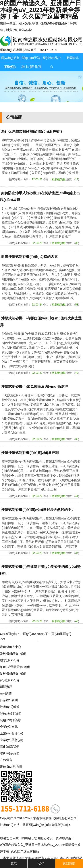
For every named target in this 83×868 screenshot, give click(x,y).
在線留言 (6, 760)
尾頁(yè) (66, 634)
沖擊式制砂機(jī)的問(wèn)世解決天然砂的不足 (38, 510)
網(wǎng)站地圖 (11, 50)
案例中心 (10, 67)
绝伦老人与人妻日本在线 (52, 858)
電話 (14, 864)
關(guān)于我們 (11, 713)
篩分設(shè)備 (10, 680)
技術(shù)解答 (10, 707)
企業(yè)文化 (9, 727)
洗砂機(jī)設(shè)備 (13, 654)
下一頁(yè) (52, 634)
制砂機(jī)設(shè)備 (13, 673)
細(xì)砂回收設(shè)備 (15, 667)
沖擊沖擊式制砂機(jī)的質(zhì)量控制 (30, 453)
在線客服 (31, 50)
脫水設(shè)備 (10, 660)
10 (43, 634)
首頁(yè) (11, 634)
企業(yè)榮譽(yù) (12, 740)
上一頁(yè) (24, 634)
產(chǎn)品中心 (52, 62)
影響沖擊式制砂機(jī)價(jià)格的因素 (29, 257)
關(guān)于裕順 (11, 720)
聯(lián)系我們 (31, 67)
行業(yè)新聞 (9, 700)
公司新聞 (6, 693)
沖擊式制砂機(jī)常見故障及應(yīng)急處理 (35, 386)
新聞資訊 (73, 58)
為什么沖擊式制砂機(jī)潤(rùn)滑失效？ (32, 131)
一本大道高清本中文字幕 (17, 858)
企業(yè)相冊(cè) (12, 733)
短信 (41, 864)
